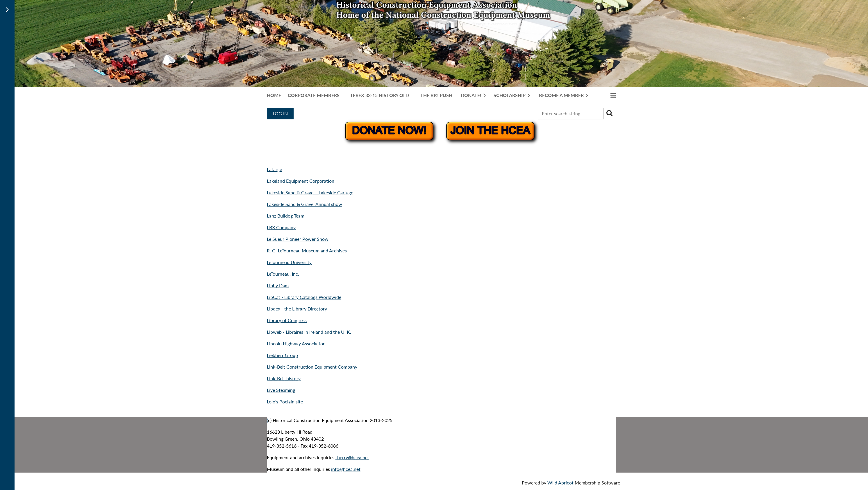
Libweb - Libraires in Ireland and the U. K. (309, 332)
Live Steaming (281, 390)
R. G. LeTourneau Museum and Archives (307, 251)
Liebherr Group (282, 355)
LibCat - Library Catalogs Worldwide (304, 297)
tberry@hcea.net (352, 457)
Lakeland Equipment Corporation (301, 181)
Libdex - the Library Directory (297, 309)
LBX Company (281, 227)
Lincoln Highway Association (296, 343)
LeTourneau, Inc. (283, 274)
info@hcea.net (346, 469)
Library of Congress (287, 320)
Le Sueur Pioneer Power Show (298, 239)
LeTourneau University (289, 262)
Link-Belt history (284, 378)
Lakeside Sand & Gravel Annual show (304, 204)
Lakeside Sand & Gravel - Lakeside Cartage (310, 192)
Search (609, 113)
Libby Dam (278, 285)
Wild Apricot (560, 483)
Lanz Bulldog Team (286, 216)
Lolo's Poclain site (285, 402)
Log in (280, 113)
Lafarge (274, 169)
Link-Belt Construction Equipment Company (312, 367)
